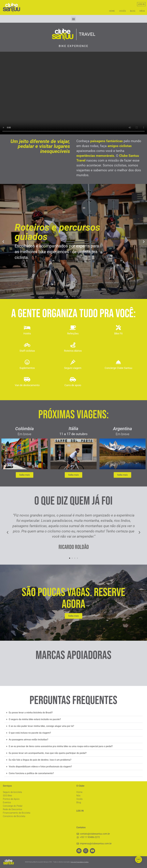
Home (112, 11)
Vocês (122, 11)
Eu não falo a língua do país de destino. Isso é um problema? (40, 760)
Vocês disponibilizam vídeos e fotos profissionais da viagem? (40, 767)
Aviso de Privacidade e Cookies (80, 862)
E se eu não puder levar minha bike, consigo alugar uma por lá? (41, 726)
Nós (78, 796)
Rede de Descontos (12, 809)
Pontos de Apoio (11, 799)
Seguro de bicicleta (12, 792)
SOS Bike (7, 796)
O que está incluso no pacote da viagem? (30, 733)
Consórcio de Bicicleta (14, 816)
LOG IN (141, 4)
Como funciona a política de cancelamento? (31, 773)
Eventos (7, 802)
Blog (133, 11)
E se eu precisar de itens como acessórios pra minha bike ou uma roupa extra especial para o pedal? (61, 746)
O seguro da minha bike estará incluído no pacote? (35, 719)
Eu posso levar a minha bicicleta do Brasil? (31, 713)
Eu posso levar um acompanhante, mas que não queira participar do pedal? (48, 753)
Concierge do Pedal (13, 806)
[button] (74, 19)
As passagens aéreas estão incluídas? (28, 740)
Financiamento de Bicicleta (17, 813)
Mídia (142, 11)
